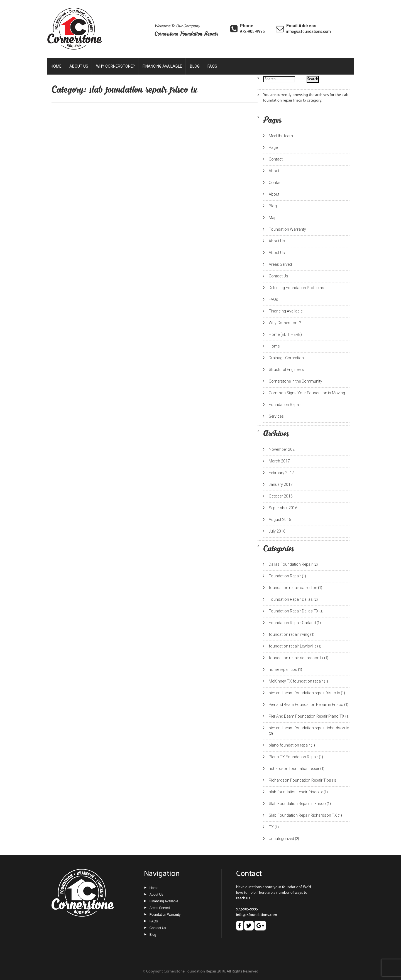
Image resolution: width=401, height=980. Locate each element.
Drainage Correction (286, 358)
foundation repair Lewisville (293, 646)
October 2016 (281, 496)
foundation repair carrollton (293, 588)
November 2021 (283, 449)
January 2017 (281, 484)
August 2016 (280, 519)
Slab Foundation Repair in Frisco (297, 804)
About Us (79, 66)
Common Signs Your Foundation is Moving (307, 393)
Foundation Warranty (287, 229)
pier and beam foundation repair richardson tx (309, 728)
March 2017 (279, 461)
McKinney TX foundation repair (296, 681)
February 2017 (281, 473)
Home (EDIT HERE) (285, 334)
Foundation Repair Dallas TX (294, 611)
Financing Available (162, 66)
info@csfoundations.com (309, 31)
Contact (276, 159)
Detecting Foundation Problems (296, 288)
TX (271, 827)
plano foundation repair (289, 745)
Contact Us (278, 276)
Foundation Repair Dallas (291, 599)
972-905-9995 (252, 31)
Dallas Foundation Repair (291, 564)
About (274, 171)
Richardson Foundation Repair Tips (300, 780)
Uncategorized (281, 839)
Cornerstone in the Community (295, 381)
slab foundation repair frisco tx (296, 792)
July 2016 (277, 531)
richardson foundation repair (294, 769)
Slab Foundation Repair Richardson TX (303, 815)
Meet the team (281, 136)
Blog (195, 66)
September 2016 (283, 508)
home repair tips (283, 669)
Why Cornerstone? (115, 66)
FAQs (212, 66)
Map (273, 218)
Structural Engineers (286, 370)
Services (276, 416)
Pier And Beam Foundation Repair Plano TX (307, 716)
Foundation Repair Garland (292, 623)
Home (56, 66)
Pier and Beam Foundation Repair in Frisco (306, 705)
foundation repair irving (289, 634)
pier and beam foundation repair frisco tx (304, 693)
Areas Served (280, 264)
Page (273, 147)
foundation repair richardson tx (296, 658)
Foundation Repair (285, 405)
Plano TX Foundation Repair (293, 757)
